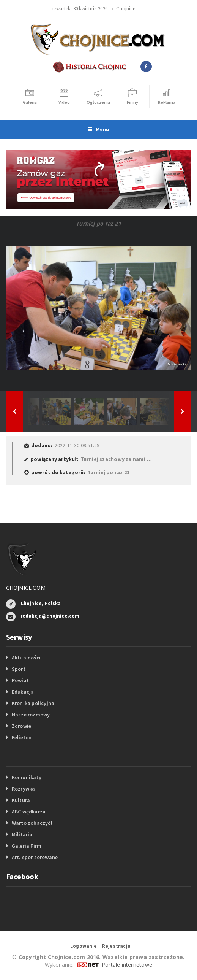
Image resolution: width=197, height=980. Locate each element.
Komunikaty (27, 777)
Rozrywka (24, 789)
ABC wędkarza (29, 812)
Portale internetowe (127, 965)
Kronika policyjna (33, 703)
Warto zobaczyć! (32, 823)
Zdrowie (21, 726)
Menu (98, 129)
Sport (19, 669)
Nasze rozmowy (31, 715)
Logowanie (84, 946)
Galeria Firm (27, 846)
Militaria (22, 834)
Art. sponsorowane (35, 857)
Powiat (20, 680)
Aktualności (26, 658)
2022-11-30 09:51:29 (77, 445)
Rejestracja (116, 946)
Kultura (21, 800)
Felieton (22, 737)
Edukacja (23, 692)
